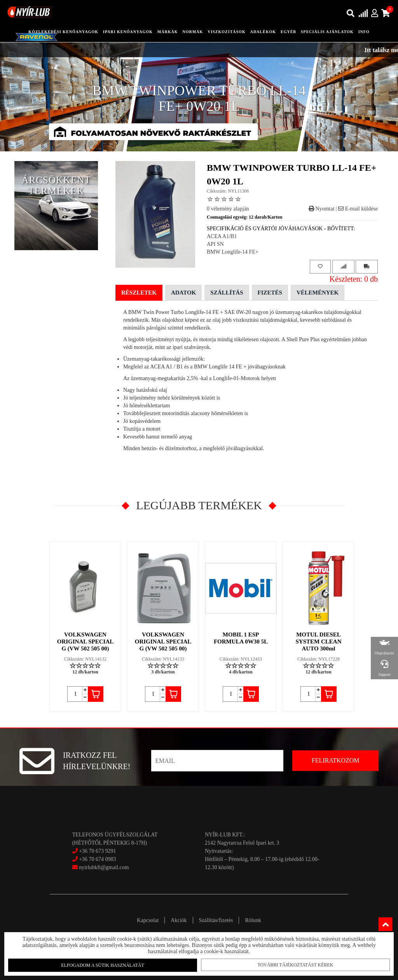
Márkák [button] (168, 32)
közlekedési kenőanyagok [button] (63, 32)
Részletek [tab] (139, 293)
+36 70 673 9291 (97, 851)
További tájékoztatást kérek (292, 964)
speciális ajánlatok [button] (327, 32)
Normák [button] (193, 32)
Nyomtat (322, 209)
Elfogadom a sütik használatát (106, 965)
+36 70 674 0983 (97, 859)
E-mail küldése (358, 209)
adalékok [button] (263, 32)
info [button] (364, 32)
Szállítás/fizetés (216, 920)
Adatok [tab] (183, 293)
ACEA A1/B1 (222, 236)
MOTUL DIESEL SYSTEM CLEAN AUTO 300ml (319, 642)
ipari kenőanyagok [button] (128, 32)
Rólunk (253, 920)
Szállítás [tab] (227, 293)
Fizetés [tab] (270, 293)
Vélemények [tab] (318, 293)
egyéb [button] (288, 32)
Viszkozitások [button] (226, 32)
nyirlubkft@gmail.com (101, 867)
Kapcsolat (148, 920)
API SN (215, 244)
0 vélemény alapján (228, 209)
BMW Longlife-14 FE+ (233, 252)
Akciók (179, 920)
